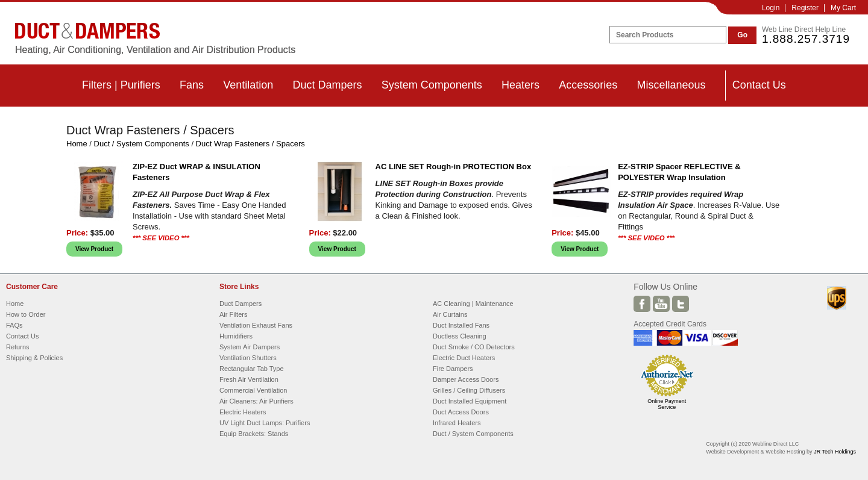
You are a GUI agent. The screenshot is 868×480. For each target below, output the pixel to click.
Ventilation (248, 85)
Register (805, 8)
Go (742, 35)
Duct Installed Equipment (470, 401)
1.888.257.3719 (806, 39)
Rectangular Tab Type (252, 369)
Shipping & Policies (34, 358)
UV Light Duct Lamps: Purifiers (265, 423)
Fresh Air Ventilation (249, 379)
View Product (94, 249)
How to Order (26, 314)
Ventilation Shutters (248, 358)
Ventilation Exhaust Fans (256, 325)
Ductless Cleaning (460, 336)
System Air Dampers (250, 347)
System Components (432, 85)
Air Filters (233, 314)
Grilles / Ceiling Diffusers (469, 390)
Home (77, 144)
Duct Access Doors (461, 412)
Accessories (588, 85)
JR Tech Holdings (835, 452)
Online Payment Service (667, 404)
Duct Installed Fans (461, 325)
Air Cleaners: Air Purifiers (256, 401)
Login (771, 8)
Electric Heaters (243, 412)
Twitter (681, 304)
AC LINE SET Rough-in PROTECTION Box (454, 167)
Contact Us (759, 85)
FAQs (14, 325)
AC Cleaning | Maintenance (473, 304)
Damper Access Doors (466, 379)
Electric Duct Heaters (464, 358)
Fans (192, 85)
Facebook (642, 304)
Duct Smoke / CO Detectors (474, 347)
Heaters (520, 85)
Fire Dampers (453, 369)
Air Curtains (450, 314)
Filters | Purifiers (121, 85)
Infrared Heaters (457, 423)
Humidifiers (236, 336)
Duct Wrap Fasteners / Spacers (250, 144)
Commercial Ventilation (253, 390)
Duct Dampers (327, 85)
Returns (18, 347)
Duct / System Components (142, 144)
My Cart (843, 8)
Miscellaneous (671, 85)
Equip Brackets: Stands (254, 434)
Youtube (661, 304)
